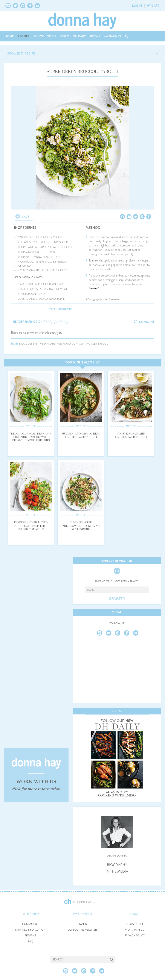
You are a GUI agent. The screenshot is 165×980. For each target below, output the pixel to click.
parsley (92, 344)
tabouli (103, 344)
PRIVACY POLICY (135, 936)
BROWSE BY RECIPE (21, 53)
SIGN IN (82, 924)
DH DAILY (79, 36)
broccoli (25, 344)
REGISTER (117, 599)
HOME (9, 36)
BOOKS (95, 36)
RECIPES (24, 36)
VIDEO (64, 36)
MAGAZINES (113, 36)
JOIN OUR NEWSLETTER (82, 930)
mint (82, 344)
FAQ (30, 942)
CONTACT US (30, 924)
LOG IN (137, 6)
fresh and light (68, 344)
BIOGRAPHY (117, 865)
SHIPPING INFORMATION (30, 930)
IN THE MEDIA (117, 872)
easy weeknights (44, 344)
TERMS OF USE (135, 924)
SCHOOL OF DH (45, 36)
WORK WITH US (135, 930)
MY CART (153, 6)
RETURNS (30, 936)
